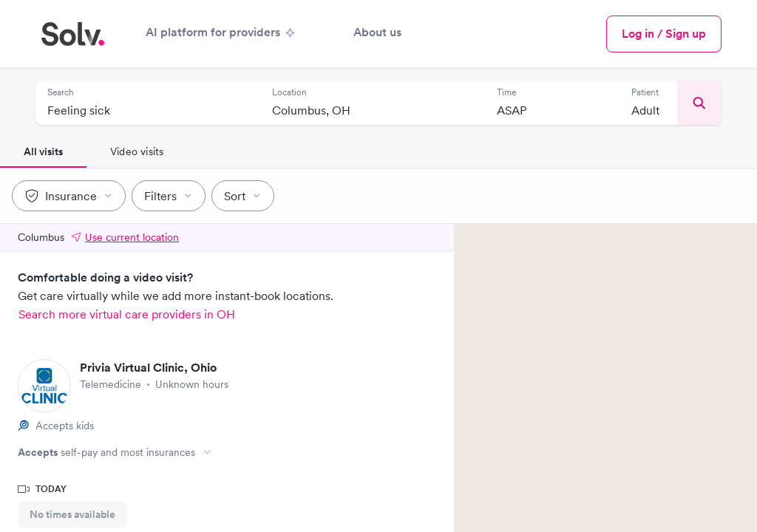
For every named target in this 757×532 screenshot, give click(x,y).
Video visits (137, 151)
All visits (43, 151)
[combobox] (148, 112)
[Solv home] (73, 34)
